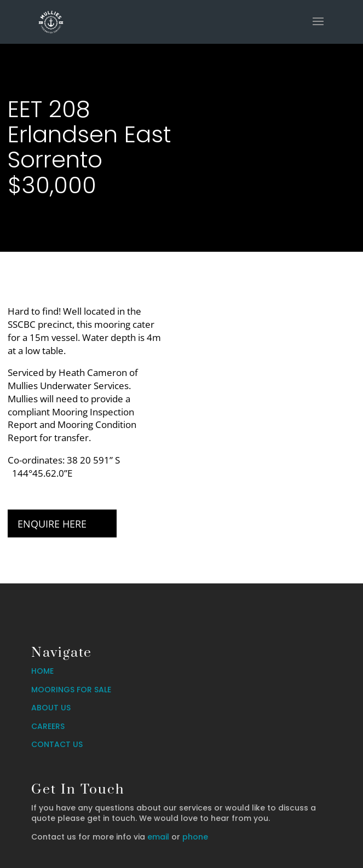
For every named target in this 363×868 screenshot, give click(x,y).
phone (195, 837)
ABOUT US (51, 708)
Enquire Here (52, 524)
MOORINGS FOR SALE (71, 690)
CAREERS (48, 726)
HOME (42, 671)
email (158, 837)
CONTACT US (57, 744)
